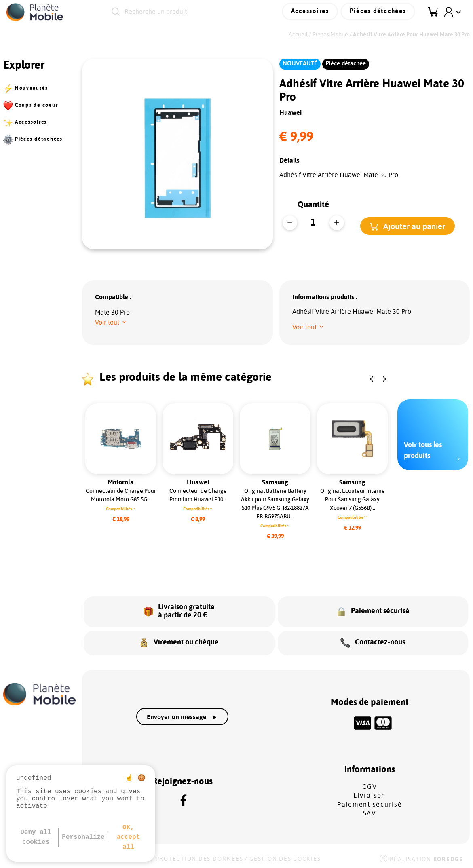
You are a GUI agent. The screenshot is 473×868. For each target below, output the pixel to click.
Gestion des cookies (285, 857)
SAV (370, 811)
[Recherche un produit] (191, 12)
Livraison (370, 793)
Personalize (83, 837)
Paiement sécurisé (370, 802)
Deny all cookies (36, 837)
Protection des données (200, 857)
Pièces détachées (379, 12)
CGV (370, 784)
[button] (408, 226)
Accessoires (314, 12)
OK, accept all (129, 837)
